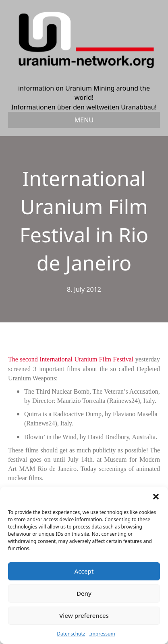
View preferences (84, 615)
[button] (156, 497)
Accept (84, 571)
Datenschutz (71, 634)
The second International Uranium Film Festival (71, 359)
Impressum (102, 634)
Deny (84, 593)
